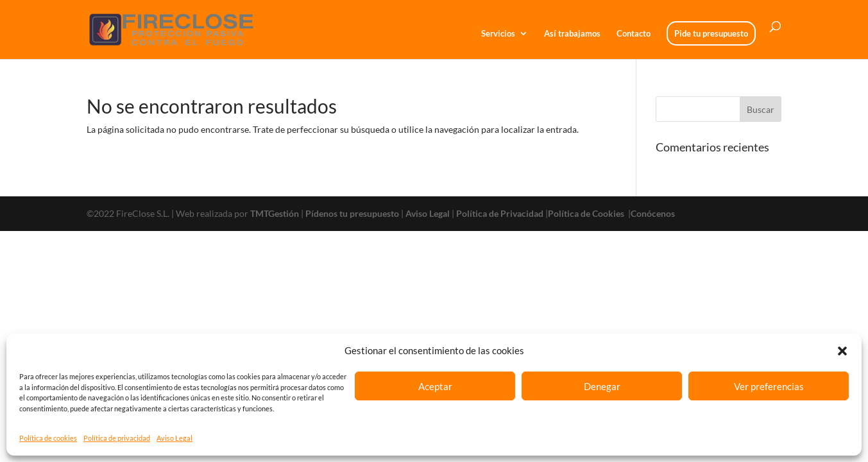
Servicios (498, 34)
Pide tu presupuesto (711, 33)
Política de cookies (48, 438)
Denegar (602, 386)
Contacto (634, 34)
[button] (842, 351)
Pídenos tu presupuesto (352, 213)
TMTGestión (275, 213)
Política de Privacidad (500, 213)
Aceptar (435, 386)
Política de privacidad (117, 438)
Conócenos (653, 213)
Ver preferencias (769, 386)
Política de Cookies (587, 213)
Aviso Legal (174, 438)
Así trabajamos (572, 34)
